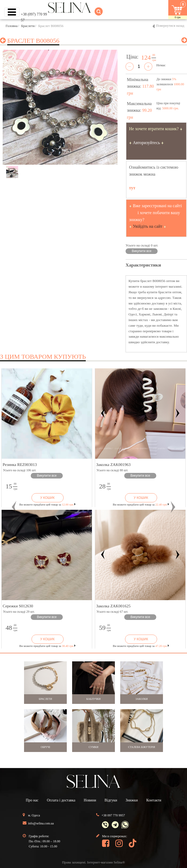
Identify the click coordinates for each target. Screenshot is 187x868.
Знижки (132, 800)
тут (132, 188)
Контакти (154, 800)
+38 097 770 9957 (113, 815)
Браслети (28, 26)
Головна (12, 26)
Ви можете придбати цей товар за (47, 504)
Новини (90, 800)
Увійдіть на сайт (148, 226)
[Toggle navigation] (12, 12)
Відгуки (111, 800)
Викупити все (142, 251)
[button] (14, 507)
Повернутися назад (170, 26)
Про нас (32, 800)
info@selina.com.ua (41, 823)
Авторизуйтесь (146, 143)
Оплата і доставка (61, 800)
